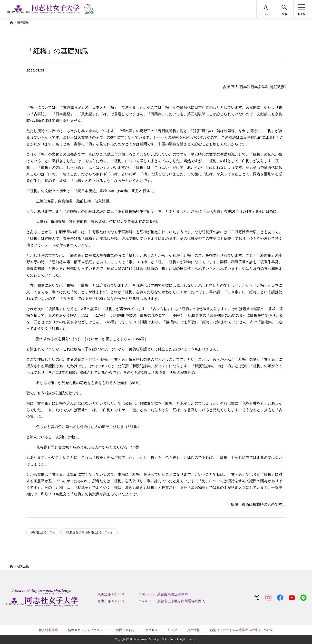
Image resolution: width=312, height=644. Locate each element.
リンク (172, 630)
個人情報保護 (49, 630)
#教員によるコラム (43, 532)
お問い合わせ (126, 630)
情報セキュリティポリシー (87, 630)
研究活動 (23, 23)
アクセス (151, 630)
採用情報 (194, 630)
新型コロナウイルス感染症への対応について (242, 630)
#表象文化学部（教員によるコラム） (90, 532)
